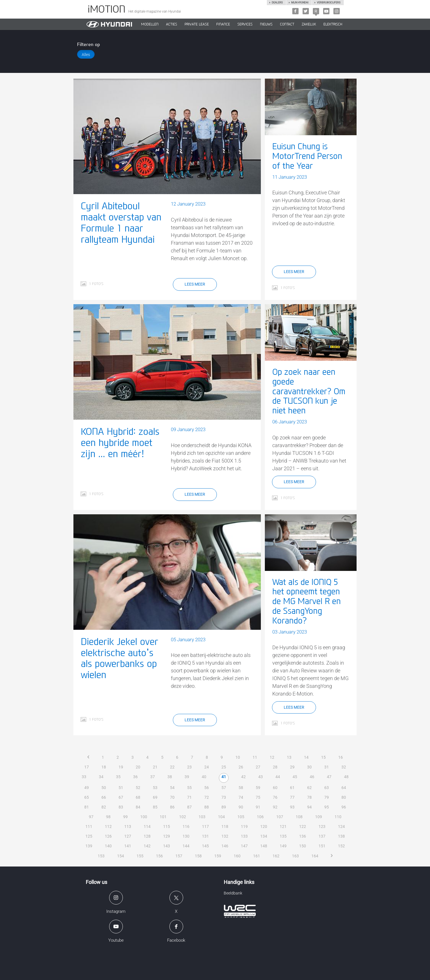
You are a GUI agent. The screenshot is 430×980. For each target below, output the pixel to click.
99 (125, 817)
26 (241, 767)
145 (205, 846)
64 (344, 788)
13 (289, 757)
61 (292, 788)
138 (341, 836)
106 (260, 817)
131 (205, 836)
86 (172, 807)
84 (138, 807)
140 (108, 846)
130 (186, 836)
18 (104, 767)
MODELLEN (150, 24)
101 (163, 817)
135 (283, 836)
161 (257, 856)
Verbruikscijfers (329, 3)
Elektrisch (333, 24)
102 (183, 817)
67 (121, 797)
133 (244, 836)
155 (140, 856)
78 (309, 797)
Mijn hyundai (300, 3)
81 (87, 807)
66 (104, 797)
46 (312, 777)
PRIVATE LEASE (197, 24)
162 (276, 856)
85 (155, 807)
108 (299, 817)
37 (153, 777)
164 (315, 856)
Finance (223, 24)
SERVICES (245, 24)
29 (292, 767)
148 (264, 846)
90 (241, 807)
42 (243, 777)
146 (225, 846)
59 (258, 788)
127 (128, 836)
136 (303, 836)
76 (275, 797)
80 (344, 797)
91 (258, 807)
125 (89, 836)
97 (91, 817)
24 (207, 767)
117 (205, 826)
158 (198, 856)
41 (224, 777)
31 (327, 767)
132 (225, 836)
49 (87, 788)
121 (283, 826)
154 (121, 856)
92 (275, 807)
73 (224, 797)
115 (167, 826)
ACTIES (172, 24)
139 (89, 846)
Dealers (277, 3)
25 (224, 767)
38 (170, 777)
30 (309, 767)
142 (147, 846)
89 (224, 807)
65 (87, 797)
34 (101, 777)
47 (329, 777)
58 (241, 788)
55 (189, 788)
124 (341, 826)
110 (338, 817)
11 (255, 757)
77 (292, 797)
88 (207, 807)
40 (204, 777)
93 (292, 807)
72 (207, 797)
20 (138, 767)
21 (155, 767)
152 (341, 846)
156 (159, 856)
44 (278, 777)
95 (327, 807)
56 (207, 788)
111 (89, 826)
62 (309, 788)
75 (258, 797)
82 (104, 807)
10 (238, 757)
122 (303, 826)
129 (167, 836)
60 (275, 788)
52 (138, 788)
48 (346, 777)
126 (108, 836)
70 (172, 797)
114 (147, 826)
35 (118, 777)
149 (283, 846)
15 (323, 757)
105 (241, 817)
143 (167, 846)
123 (322, 826)
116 (186, 826)
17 (87, 767)
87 (189, 807)
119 (244, 826)
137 (322, 836)
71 (189, 797)
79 (327, 797)
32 (344, 767)
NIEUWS (266, 24)
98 (108, 817)
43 (261, 777)
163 (295, 856)
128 (147, 836)
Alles (86, 55)
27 (258, 767)
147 (244, 846)
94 (309, 807)
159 (218, 856)
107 (280, 817)
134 (264, 836)
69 (155, 797)
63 (327, 788)
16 (341, 757)
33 (84, 777)
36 (135, 777)
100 (144, 817)
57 (224, 788)
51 (121, 788)
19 (121, 767)
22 (172, 767)
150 (303, 846)
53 (155, 788)
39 (187, 777)
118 (225, 826)
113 (128, 826)
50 (104, 788)
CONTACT (287, 24)
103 (202, 817)
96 (344, 807)
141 (128, 846)
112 (108, 826)
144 (186, 846)
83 (121, 807)
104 (221, 817)
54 (172, 788)
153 (101, 856)
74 (241, 797)
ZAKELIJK (309, 24)
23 (189, 767)
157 (179, 856)
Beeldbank (233, 893)
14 (306, 757)
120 (264, 826)
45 (295, 777)
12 (272, 757)
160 (237, 856)
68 (138, 797)
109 (319, 817)
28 (275, 767)
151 (322, 846)
